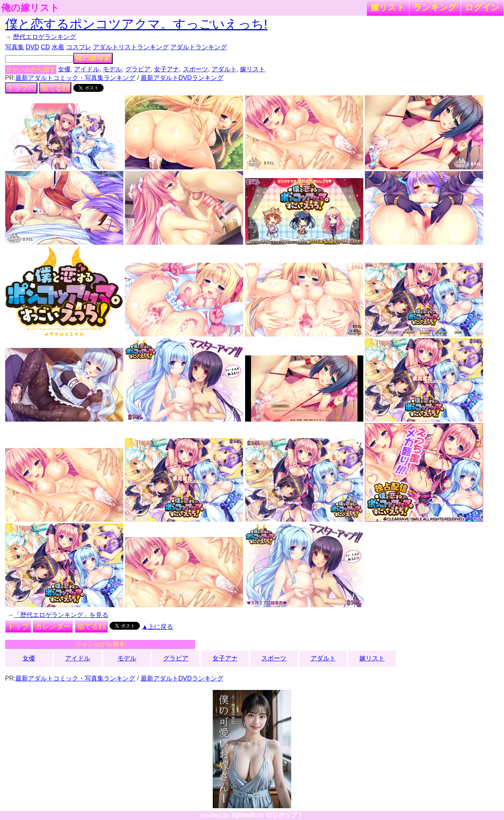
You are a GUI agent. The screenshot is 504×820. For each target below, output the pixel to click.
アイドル (87, 69)
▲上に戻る (158, 627)
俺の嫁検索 (93, 58)
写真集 (15, 47)
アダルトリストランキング (131, 47)
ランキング (435, 7)
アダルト (224, 69)
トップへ (21, 88)
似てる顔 (55, 88)
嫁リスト (388, 7)
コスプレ (79, 47)
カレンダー (53, 627)
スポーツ (195, 69)
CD (45, 47)
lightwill (243, 815)
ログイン (482, 7)
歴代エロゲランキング (45, 37)
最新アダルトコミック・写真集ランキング (75, 78)
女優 (64, 69)
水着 (58, 47)
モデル (112, 69)
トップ (18, 627)
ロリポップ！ (285, 815)
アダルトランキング (199, 47)
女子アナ (167, 69)
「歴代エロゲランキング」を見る (61, 615)
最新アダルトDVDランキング (182, 78)
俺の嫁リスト (30, 8)
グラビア (138, 69)
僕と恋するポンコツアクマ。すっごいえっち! (136, 24)
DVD (32, 47)
